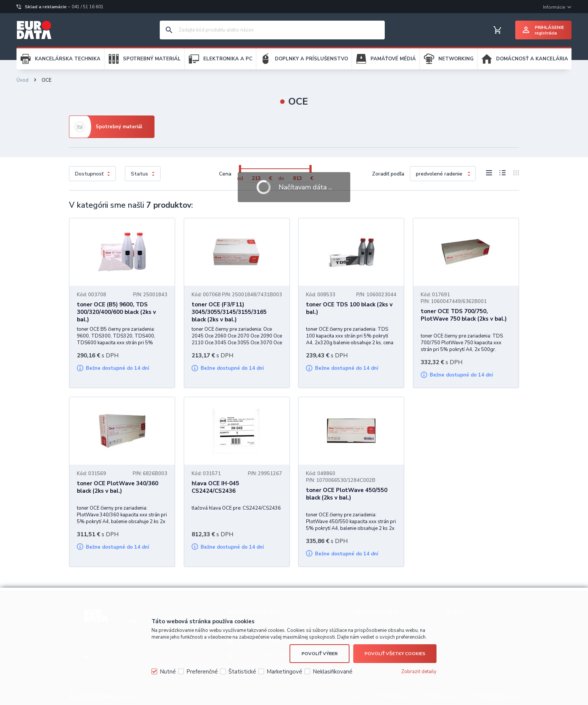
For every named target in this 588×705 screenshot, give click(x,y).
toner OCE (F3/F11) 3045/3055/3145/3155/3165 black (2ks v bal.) (229, 312)
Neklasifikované (333, 672)
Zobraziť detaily (419, 672)
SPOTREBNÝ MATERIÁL (152, 59)
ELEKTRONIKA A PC (228, 59)
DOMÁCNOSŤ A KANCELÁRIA (532, 59)
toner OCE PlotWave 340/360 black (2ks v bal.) (118, 487)
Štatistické (242, 672)
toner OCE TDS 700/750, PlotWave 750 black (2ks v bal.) (464, 315)
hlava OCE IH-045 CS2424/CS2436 (215, 487)
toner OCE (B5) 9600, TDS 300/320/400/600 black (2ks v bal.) (116, 312)
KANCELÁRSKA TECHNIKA (68, 59)
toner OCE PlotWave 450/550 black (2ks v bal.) (347, 494)
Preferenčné (202, 672)
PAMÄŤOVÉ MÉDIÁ (393, 59)
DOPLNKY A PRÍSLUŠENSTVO (311, 59)
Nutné (168, 672)
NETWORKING (456, 59)
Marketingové (284, 672)
